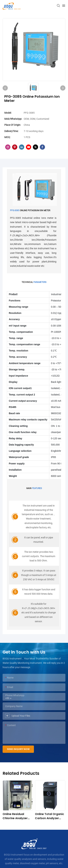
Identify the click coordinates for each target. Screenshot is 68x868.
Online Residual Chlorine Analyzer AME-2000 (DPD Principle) (15, 816)
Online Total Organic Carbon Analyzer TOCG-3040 (49, 816)
